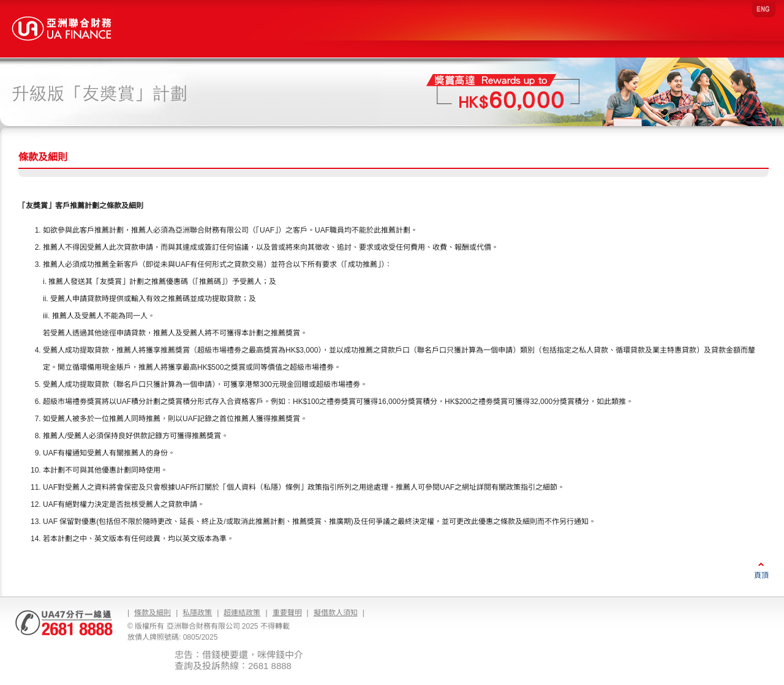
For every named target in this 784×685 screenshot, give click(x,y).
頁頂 (761, 575)
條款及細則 (153, 613)
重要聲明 (287, 613)
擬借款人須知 (336, 613)
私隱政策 (197, 613)
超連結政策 (242, 613)
